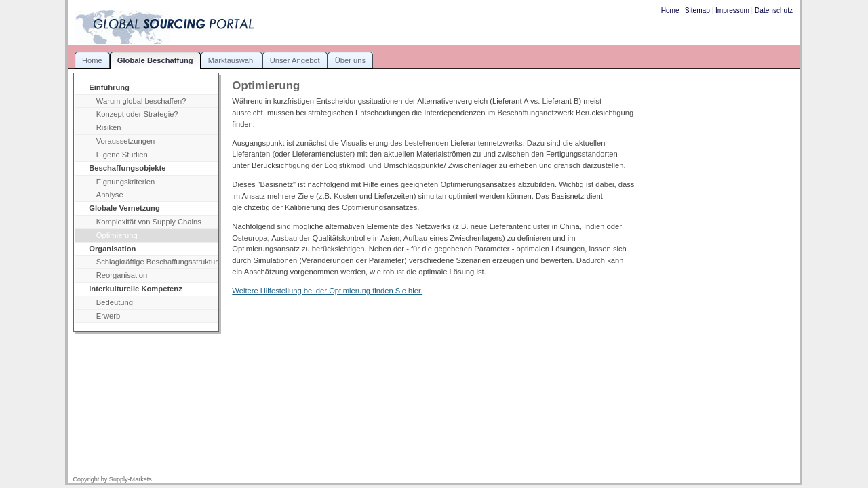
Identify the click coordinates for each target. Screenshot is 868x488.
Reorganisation (122, 275)
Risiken (109, 127)
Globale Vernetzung (124, 208)
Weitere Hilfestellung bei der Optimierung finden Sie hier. (327, 291)
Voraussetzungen (126, 141)
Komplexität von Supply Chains (149, 222)
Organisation (112, 249)
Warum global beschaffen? (141, 101)
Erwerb (108, 316)
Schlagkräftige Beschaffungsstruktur (157, 262)
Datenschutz (774, 11)
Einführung (109, 87)
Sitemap (697, 11)
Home (670, 11)
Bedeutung (115, 302)
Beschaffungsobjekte (127, 168)
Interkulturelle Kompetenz (136, 289)
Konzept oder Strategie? (137, 114)
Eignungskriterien (126, 182)
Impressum (732, 11)
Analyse (110, 195)
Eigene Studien (122, 155)
